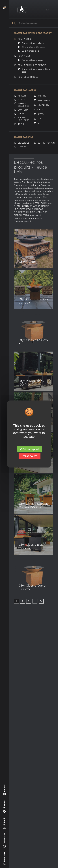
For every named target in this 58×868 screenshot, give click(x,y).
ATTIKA (37, 206)
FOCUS (30, 209)
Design (22, 147)
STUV (26, 215)
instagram (4, 839)
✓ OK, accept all (29, 449)
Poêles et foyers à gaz (32, 60)
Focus (21, 114)
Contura (23, 110)
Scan (40, 119)
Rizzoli (41, 114)
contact (4, 788)
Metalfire (43, 105)
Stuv (40, 123)
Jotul (21, 124)
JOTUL (37, 203)
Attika (21, 100)
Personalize (30, 456)
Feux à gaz (24, 56)
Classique (24, 143)
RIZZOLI (18, 215)
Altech (22, 96)
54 (41, 601)
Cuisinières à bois (30, 51)
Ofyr (40, 109)
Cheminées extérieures (33, 47)
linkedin (4, 821)
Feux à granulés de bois (32, 65)
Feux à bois (24, 39)
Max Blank (44, 100)
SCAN (44, 203)
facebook (4, 857)
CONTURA (27, 206)
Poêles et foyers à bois (33, 43)
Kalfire (42, 96)
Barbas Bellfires (23, 105)
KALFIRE (30, 212)
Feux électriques (28, 77)
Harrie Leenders (24, 119)
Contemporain (46, 143)
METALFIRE (42, 212)
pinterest (4, 804)
